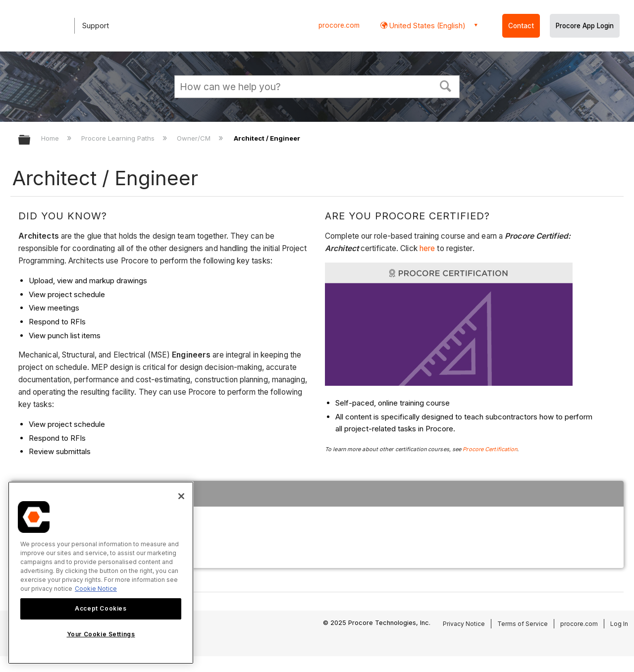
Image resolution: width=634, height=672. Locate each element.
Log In (619, 624)
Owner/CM (195, 138)
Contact (521, 26)
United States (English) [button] (426, 26)
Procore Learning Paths (119, 138)
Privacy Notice (464, 624)
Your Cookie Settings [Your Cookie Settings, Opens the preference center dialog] (101, 634)
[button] (446, 85)
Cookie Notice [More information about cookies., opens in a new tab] (96, 589)
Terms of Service (523, 624)
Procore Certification (490, 449)
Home (51, 138)
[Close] (181, 496)
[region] (101, 573)
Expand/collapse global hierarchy (31, 140)
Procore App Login (585, 26)
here (428, 248)
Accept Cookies (101, 608)
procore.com (339, 25)
